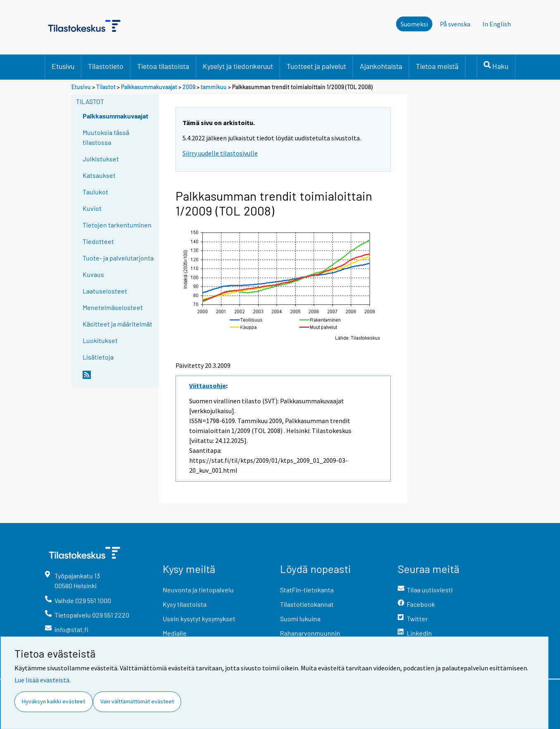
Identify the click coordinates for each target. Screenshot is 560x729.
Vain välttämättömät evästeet (137, 701)
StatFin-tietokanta (307, 590)
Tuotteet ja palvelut (316, 66)
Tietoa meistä (437, 66)
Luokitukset (100, 340)
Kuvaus (93, 274)
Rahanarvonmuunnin (310, 633)
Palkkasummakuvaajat (149, 87)
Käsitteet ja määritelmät (117, 324)
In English (499, 24)
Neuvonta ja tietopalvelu (198, 590)
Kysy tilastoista (185, 604)
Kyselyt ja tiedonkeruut (238, 66)
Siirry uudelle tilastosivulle (220, 153)
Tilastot (106, 87)
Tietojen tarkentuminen (117, 225)
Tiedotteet (98, 241)
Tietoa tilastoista (163, 66)
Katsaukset (99, 175)
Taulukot (95, 192)
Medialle (175, 633)
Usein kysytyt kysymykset (199, 619)
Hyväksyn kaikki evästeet (53, 701)
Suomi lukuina (300, 619)
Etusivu (63, 66)
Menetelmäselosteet (113, 307)
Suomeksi (414, 24)
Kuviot (92, 208)
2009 (189, 87)
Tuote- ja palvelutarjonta (118, 258)
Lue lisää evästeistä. (43, 680)
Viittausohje (208, 386)
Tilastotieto (106, 66)
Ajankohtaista (381, 66)
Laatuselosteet (105, 291)
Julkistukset (101, 159)
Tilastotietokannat (307, 604)
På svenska (457, 24)
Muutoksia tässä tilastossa (106, 137)
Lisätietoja (98, 357)
